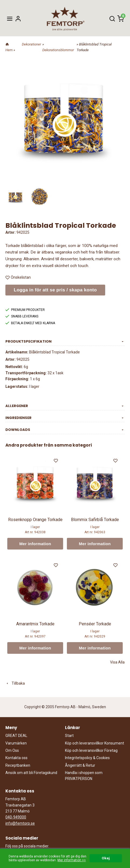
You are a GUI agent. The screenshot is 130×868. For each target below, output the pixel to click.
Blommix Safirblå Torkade (95, 520)
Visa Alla (117, 662)
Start (69, 736)
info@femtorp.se (20, 823)
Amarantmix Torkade (35, 624)
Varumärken (16, 743)
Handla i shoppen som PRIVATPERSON (84, 776)
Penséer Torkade (95, 624)
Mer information (35, 544)
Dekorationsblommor (58, 50)
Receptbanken (18, 765)
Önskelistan (18, 277)
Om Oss (12, 750)
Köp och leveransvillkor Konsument (95, 743)
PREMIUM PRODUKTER (25, 310)
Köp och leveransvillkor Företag (91, 750)
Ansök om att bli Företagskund (31, 773)
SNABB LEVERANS (22, 316)
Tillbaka (15, 683)
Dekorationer (31, 44)
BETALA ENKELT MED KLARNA (30, 323)
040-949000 (16, 817)
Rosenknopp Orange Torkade (35, 520)
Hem (9, 50)
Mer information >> (72, 860)
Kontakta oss (16, 758)
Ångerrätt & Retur (80, 765)
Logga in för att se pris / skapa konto (55, 290)
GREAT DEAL (16, 736)
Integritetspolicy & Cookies (87, 758)
